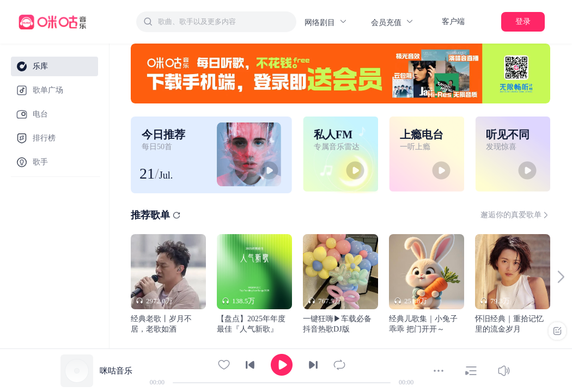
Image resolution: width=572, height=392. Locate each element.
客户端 (453, 22)
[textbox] (224, 22)
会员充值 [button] (393, 22)
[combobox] (216, 22)
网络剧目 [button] (326, 22)
